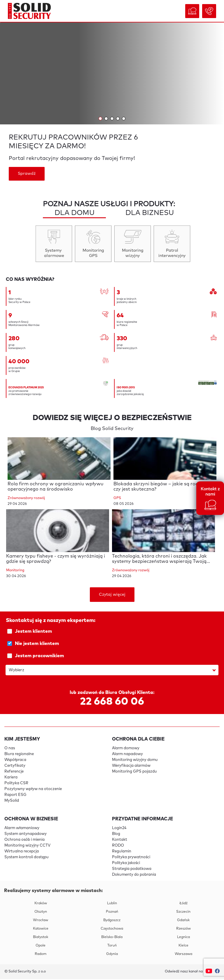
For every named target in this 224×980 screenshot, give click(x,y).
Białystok (41, 938)
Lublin (112, 904)
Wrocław (41, 921)
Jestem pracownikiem (113, 657)
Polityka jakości (126, 864)
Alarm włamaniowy (22, 829)
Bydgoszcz (112, 921)
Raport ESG (15, 796)
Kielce (183, 946)
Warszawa (183, 955)
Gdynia (112, 955)
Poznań (112, 913)
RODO (118, 846)
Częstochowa (112, 930)
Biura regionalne (19, 755)
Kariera (11, 778)
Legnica (183, 938)
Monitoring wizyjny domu (135, 761)
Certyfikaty (15, 767)
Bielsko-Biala (112, 938)
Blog (116, 835)
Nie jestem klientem (113, 645)
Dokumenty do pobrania (134, 876)
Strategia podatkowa (132, 870)
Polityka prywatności (131, 858)
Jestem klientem (113, 632)
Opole (41, 946)
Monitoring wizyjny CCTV (27, 846)
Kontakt (120, 841)
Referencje (14, 772)
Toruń (112, 946)
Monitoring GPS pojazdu (134, 772)
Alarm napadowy (127, 755)
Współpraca (15, 761)
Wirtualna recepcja (22, 852)
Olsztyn (41, 913)
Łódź (183, 904)
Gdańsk (183, 921)
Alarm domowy (126, 749)
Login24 (119, 829)
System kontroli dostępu (27, 858)
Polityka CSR (16, 784)
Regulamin (122, 852)
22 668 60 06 (112, 703)
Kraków (41, 904)
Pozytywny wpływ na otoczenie (33, 790)
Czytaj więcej (112, 595)
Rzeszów (183, 930)
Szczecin (183, 913)
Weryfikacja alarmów (131, 767)
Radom (41, 955)
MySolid (12, 802)
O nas (10, 749)
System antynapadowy (26, 835)
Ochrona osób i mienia (24, 841)
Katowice (41, 930)
